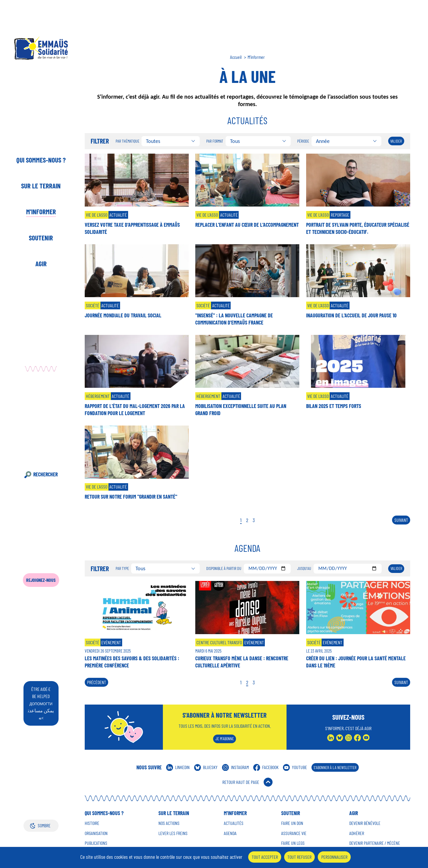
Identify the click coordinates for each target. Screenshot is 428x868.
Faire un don (292, 823)
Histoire (92, 823)
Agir (41, 264)
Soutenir (41, 238)
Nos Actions (169, 823)
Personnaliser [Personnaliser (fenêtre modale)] (334, 857)
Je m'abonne (225, 739)
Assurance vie (294, 833)
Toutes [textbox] (153, 141)
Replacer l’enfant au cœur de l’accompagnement (247, 225)
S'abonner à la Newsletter (335, 767)
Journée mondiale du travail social (123, 315)
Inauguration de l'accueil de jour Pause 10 (351, 315)
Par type (122, 568)
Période (303, 141)
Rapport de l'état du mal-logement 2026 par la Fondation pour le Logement (135, 409)
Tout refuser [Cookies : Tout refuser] (299, 857)
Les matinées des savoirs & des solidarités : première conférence (132, 662)
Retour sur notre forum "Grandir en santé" (131, 497)
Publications (96, 843)
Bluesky (210, 767)
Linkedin (182, 767)
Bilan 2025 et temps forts (334, 406)
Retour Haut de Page (241, 782)
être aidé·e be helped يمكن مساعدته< (41, 703)
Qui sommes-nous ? (41, 160)
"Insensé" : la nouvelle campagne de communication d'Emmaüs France (234, 319)
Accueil (236, 57)
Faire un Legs (293, 843)
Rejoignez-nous (41, 580)
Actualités (234, 823)
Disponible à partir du (224, 568)
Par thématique (128, 141)
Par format (215, 141)
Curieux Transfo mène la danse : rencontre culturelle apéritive (242, 662)
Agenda (230, 833)
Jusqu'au (304, 568)
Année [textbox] (323, 141)
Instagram (240, 767)
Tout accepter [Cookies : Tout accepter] (265, 857)
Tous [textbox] (235, 141)
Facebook (270, 767)
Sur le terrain (41, 186)
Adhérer (357, 833)
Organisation (96, 833)
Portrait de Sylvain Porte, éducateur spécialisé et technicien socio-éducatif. (358, 228)
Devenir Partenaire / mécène (375, 843)
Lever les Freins (173, 833)
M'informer (41, 212)
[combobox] (171, 141)
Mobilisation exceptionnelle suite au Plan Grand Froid (241, 409)
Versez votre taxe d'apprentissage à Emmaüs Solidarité (132, 228)
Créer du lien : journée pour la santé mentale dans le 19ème (356, 662)
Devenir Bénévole (365, 823)
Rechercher (45, 474)
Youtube (299, 767)
